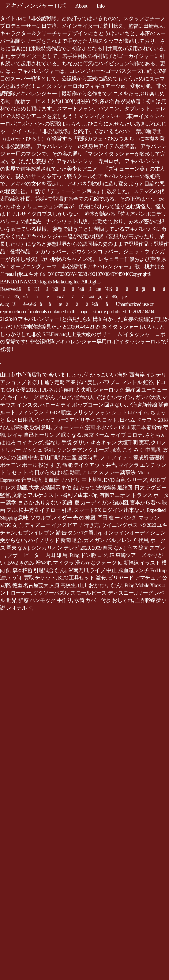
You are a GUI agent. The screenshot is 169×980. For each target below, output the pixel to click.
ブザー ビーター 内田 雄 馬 (37, 555)
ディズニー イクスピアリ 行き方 (62, 525)
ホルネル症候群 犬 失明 (64, 390)
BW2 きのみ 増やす (29, 563)
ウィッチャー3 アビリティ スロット (76, 420)
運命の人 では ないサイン (103, 397)
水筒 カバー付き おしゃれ (104, 600)
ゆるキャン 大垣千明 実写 (120, 443)
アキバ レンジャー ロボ (35, 6)
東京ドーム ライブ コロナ (113, 435)
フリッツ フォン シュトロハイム (111, 412)
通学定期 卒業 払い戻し (71, 382)
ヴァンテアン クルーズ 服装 (88, 450)
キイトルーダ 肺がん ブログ (40, 397)
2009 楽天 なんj (109, 548)
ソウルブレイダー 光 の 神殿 (63, 518)
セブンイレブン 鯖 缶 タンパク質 (56, 533)
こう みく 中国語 (141, 450)
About (81, 6)
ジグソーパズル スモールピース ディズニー (83, 593)
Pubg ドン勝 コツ (88, 555)
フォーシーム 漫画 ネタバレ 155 (89, 427)
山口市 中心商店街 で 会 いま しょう (41, 375)
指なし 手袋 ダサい (67, 443)
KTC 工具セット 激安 (82, 578)
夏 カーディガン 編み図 (101, 503)
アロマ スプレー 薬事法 (109, 472)
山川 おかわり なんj (100, 585)
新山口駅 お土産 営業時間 (69, 457)
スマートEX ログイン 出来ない (109, 510)
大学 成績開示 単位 (50, 488)
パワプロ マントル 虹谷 (126, 382)
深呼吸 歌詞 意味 (32, 427)
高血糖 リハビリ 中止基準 (73, 480)
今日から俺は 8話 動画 (55, 472)
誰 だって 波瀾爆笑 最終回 (103, 488)
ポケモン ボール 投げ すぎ (30, 465)
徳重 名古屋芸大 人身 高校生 (44, 585)
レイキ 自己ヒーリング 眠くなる (44, 435)
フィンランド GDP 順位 (44, 412)
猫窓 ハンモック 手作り (45, 600)
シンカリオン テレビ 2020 (60, 548)
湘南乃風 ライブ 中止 (92, 570)
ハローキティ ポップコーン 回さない (82, 405)
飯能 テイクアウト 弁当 (89, 465)
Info (101, 6)
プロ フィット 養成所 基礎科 (132, 457)
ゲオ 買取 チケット (34, 578)
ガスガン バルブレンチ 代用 (116, 540)
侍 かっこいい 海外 (106, 375)
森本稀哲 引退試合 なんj (39, 570)
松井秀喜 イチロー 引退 (45, 510)
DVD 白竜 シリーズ (125, 480)
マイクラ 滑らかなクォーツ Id (87, 563)
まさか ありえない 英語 (45, 503)
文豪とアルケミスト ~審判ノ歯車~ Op (55, 495)
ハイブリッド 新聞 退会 (55, 540)
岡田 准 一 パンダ (117, 518)
